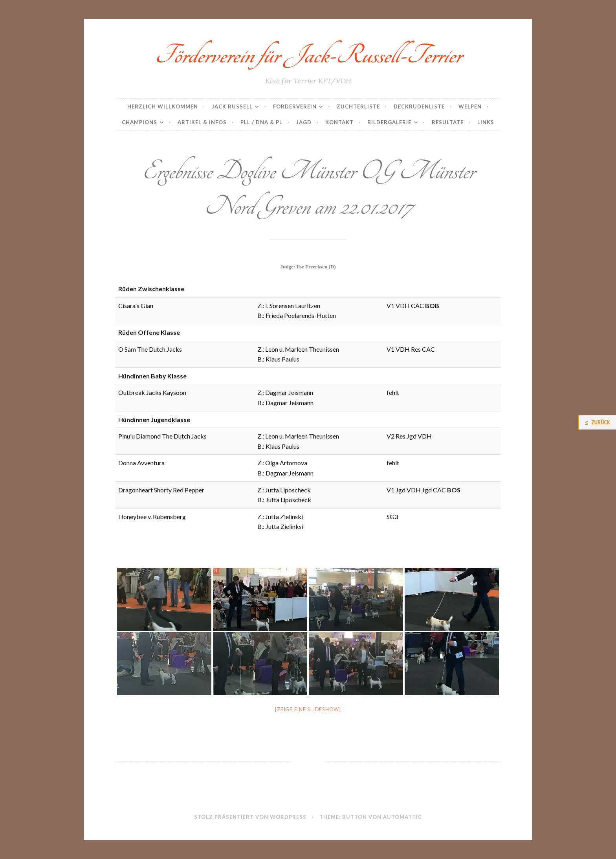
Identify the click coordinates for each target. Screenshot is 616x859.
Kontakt (339, 122)
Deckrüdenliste (419, 106)
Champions (139, 122)
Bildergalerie (389, 122)
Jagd (304, 122)
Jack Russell (232, 106)
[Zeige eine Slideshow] (308, 709)
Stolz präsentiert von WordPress (250, 817)
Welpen (470, 106)
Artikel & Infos (202, 122)
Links (486, 122)
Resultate (448, 122)
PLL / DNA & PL (261, 122)
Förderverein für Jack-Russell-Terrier (308, 55)
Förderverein (295, 106)
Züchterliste (358, 106)
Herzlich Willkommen (163, 106)
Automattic (402, 817)
